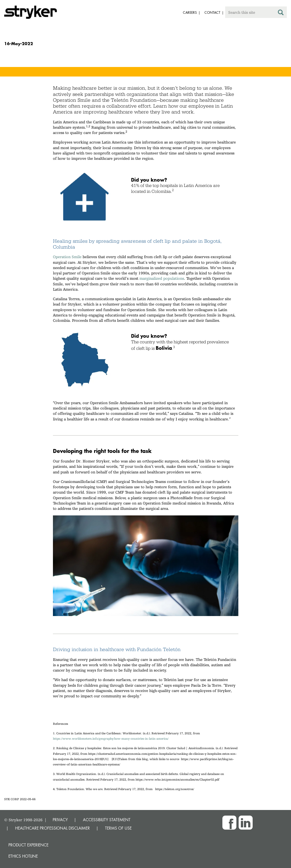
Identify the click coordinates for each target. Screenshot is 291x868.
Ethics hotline (23, 856)
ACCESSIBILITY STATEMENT (107, 820)
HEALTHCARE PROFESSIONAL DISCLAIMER (53, 828)
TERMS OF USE (118, 828)
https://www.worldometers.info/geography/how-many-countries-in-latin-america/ (111, 739)
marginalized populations (162, 278)
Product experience (28, 845)
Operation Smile (67, 257)
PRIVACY (60, 820)
